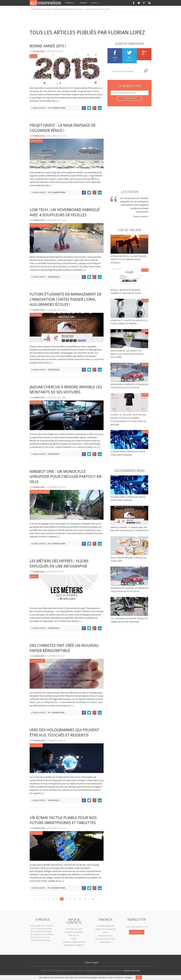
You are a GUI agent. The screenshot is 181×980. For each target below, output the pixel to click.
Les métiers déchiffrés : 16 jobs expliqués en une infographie (59, 563)
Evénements (36, 315)
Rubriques (69, 3)
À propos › (128, 977)
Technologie (36, 745)
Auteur (74, 939)
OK (139, 978)
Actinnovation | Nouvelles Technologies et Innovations (62, 9)
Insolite (34, 576)
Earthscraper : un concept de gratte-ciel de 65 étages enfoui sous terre (127, 354)
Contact (94, 3)
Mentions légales (92, 962)
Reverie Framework (132, 971)
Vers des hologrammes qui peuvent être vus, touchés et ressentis (64, 732)
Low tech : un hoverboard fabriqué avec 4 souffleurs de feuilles (65, 212)
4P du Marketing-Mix (105, 926)
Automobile (36, 402)
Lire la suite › (39, 108)
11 (85, 899)
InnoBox (84, 3)
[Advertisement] (90, 19)
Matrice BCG (105, 942)
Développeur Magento (74, 945)
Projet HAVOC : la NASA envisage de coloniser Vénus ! (63, 128)
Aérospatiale (36, 141)
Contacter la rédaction (74, 932)
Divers (33, 56)
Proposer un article (74, 929)
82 (93, 899)
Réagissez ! (54, 277)
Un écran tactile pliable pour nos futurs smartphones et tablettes (63, 820)
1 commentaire (56, 713)
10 (80, 899)
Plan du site (74, 935)
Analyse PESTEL (105, 935)
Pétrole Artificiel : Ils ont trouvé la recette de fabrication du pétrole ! (128, 259)
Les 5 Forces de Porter (105, 939)
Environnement (37, 661)
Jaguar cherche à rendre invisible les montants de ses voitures (66, 389)
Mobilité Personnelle (40, 225)
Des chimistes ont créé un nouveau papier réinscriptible (64, 648)
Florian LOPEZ (39, 51)
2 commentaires (57, 192)
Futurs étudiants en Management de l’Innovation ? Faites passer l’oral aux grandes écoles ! (66, 299)
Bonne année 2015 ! (48, 46)
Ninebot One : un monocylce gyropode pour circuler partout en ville (66, 476)
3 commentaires (57, 108)
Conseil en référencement (74, 942)
